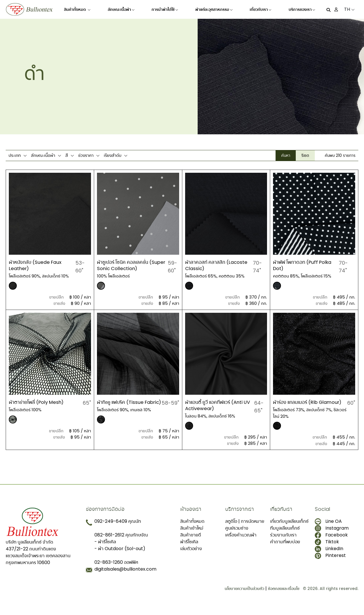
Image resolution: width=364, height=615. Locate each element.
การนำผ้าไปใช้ (165, 9)
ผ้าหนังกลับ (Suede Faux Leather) (37, 265)
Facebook (331, 541)
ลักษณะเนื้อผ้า (121, 9)
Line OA (328, 527)
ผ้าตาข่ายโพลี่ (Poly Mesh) (39, 402)
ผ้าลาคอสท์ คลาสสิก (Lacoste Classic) (218, 265)
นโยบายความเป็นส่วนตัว (244, 595)
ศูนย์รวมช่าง (237, 534)
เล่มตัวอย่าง (191, 555)
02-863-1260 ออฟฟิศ (116, 568)
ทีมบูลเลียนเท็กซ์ (285, 534)
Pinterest (330, 561)
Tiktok (327, 548)
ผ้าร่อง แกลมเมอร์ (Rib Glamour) (297, 405)
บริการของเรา (302, 9)
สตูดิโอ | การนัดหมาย (245, 527)
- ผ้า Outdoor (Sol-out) (120, 555)
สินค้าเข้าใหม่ (192, 534)
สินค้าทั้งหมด (77, 9)
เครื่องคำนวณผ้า (241, 541)
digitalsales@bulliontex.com (125, 575)
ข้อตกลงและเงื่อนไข (284, 595)
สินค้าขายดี (191, 541)
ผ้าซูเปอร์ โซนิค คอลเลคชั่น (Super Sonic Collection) (128, 265)
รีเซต (305, 155)
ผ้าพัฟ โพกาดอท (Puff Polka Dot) (305, 265)
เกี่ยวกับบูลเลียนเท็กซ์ (289, 527)
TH (349, 9)
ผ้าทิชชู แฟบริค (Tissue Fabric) (122, 405)
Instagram (332, 534)
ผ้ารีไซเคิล (189, 548)
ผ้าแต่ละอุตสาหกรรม (214, 9)
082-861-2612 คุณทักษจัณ (121, 541)
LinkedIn (329, 555)
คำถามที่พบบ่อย (285, 548)
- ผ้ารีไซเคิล (105, 548)
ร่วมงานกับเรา (283, 541)
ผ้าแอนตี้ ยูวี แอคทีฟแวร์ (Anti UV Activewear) (216, 405)
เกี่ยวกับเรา (260, 9)
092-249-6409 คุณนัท (118, 527)
